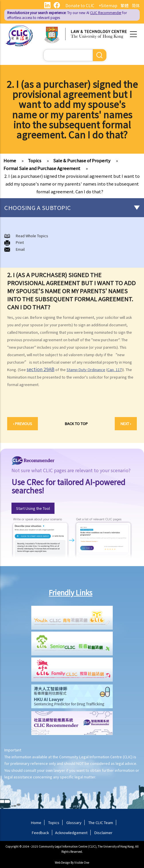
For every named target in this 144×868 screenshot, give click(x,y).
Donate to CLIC (80, 5)
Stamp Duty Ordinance (86, 370)
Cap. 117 (114, 370)
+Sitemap (108, 5)
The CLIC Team (101, 822)
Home (10, 160)
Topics (35, 160)
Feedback (40, 833)
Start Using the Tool (33, 508)
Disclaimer (103, 833)
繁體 (124, 5)
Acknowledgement (71, 833)
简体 (136, 5)
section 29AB (41, 369)
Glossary (74, 822)
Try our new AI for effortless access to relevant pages (67, 15)
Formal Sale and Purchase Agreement (42, 168)
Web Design (62, 862)
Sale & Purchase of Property (82, 160)
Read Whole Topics (32, 236)
